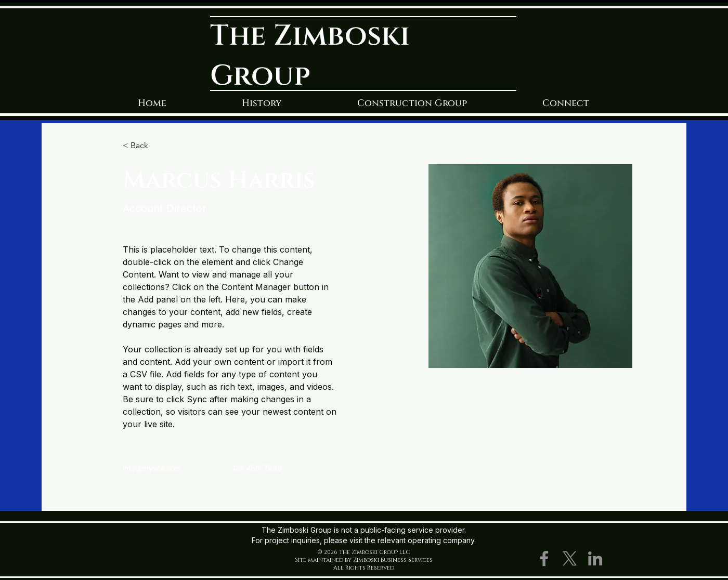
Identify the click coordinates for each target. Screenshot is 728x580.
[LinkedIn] (595, 558)
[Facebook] (544, 558)
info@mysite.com (152, 468)
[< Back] (143, 146)
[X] (570, 558)
